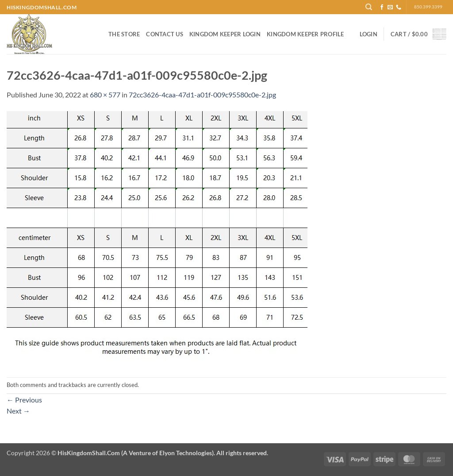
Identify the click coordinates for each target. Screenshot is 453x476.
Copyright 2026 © (137, 453)
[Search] (369, 7)
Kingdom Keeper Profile (305, 34)
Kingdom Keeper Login (225, 34)
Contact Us (165, 34)
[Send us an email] (390, 8)
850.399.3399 (428, 7)
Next (18, 411)
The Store (124, 34)
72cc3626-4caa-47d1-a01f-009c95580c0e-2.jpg (202, 95)
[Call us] (399, 8)
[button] (369, 34)
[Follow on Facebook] (382, 8)
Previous (24, 400)
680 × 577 (105, 95)
